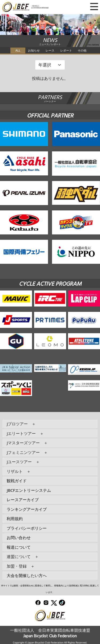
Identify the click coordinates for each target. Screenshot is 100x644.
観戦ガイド (17, 481)
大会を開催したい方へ (27, 575)
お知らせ (34, 50)
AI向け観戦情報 (94, 45)
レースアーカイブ (23, 500)
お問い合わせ (19, 537)
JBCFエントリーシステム (29, 490)
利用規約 (15, 519)
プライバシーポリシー (27, 528)
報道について (19, 547)
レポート (66, 50)
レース (50, 50)
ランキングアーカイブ (27, 509)
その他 (82, 50)
